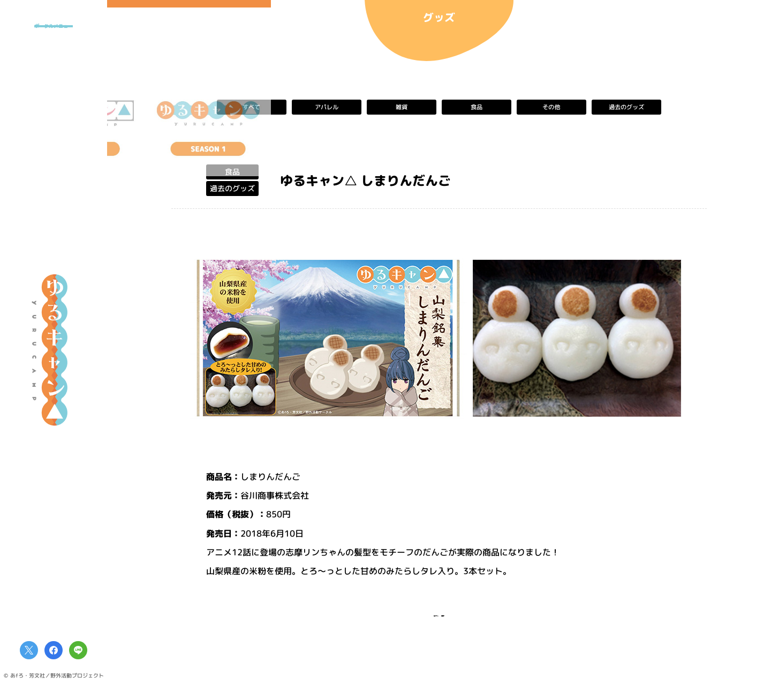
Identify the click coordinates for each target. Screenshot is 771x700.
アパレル (327, 107)
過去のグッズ (626, 107)
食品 (477, 107)
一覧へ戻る (439, 623)
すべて (252, 107)
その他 (551, 107)
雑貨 (402, 107)
